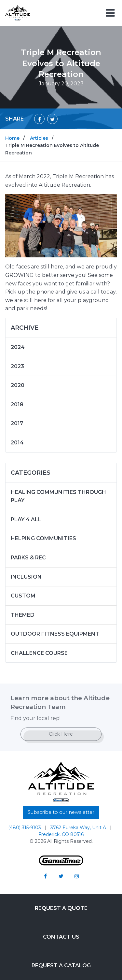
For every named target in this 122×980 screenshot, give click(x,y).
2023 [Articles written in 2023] (17, 366)
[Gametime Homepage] (61, 864)
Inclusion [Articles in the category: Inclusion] (26, 577)
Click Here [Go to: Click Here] (61, 734)
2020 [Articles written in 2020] (18, 385)
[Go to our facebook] (46, 876)
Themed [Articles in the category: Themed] (23, 615)
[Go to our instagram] (77, 876)
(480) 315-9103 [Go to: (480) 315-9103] (25, 828)
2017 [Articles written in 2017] (17, 423)
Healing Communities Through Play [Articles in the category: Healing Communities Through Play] (58, 496)
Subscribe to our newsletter (61, 812)
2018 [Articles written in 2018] (17, 404)
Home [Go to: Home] (12, 138)
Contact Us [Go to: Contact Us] (61, 937)
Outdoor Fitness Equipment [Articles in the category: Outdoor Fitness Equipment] (55, 634)
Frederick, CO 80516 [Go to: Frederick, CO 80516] (61, 834)
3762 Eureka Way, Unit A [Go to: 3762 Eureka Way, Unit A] (79, 828)
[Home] (18, 13)
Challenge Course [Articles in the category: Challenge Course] (39, 653)
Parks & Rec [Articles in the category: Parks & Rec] (28, 558)
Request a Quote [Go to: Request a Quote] (61, 908)
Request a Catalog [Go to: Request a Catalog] (61, 966)
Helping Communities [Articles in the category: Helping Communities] (43, 538)
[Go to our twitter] (61, 876)
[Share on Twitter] (52, 119)
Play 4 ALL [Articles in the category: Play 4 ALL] (26, 519)
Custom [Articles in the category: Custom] (23, 596)
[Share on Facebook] (39, 119)
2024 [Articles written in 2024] (18, 347)
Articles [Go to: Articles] (39, 138)
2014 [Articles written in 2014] (17, 443)
